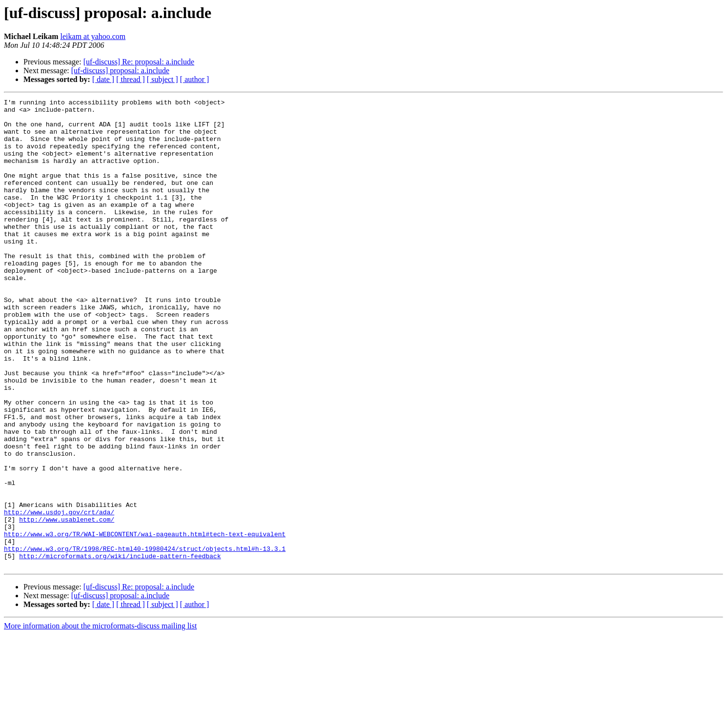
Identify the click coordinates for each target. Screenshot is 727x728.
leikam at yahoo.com (93, 36)
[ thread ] (131, 79)
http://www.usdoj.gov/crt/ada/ (59, 595)
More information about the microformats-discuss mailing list (100, 719)
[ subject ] (162, 79)
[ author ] (195, 79)
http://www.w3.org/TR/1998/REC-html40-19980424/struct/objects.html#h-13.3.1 (145, 639)
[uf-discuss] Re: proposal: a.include (139, 62)
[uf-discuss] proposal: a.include (120, 71)
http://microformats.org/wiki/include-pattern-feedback (120, 648)
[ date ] (103, 79)
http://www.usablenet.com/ (67, 604)
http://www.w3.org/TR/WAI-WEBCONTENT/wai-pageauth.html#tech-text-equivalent (145, 622)
